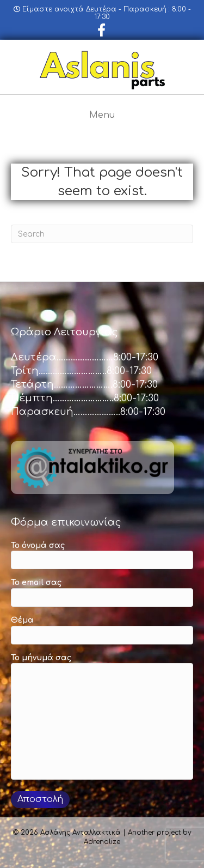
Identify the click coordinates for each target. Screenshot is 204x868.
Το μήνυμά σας (102, 717)
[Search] (102, 234)
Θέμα (102, 630)
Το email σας (102, 593)
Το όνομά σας (102, 556)
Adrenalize (102, 842)
